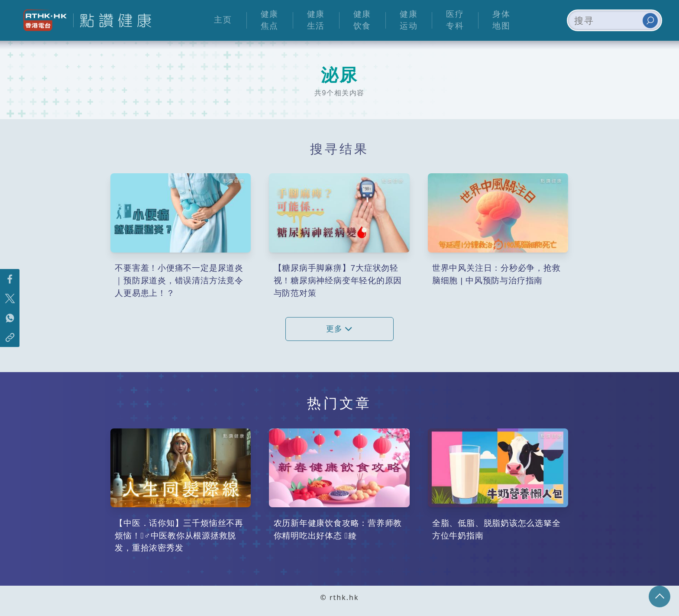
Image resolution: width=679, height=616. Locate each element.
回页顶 (660, 597)
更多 (339, 329)
